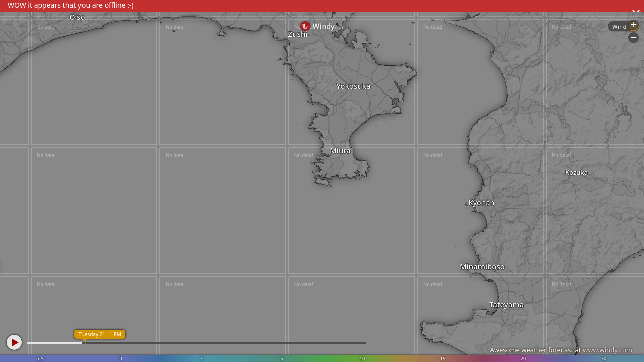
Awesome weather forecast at (561, 350)
